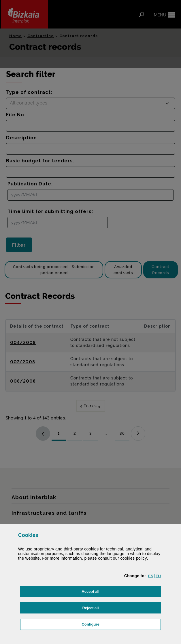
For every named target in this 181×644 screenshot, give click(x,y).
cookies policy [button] (134, 558)
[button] (151, 576)
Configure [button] (119, 624)
